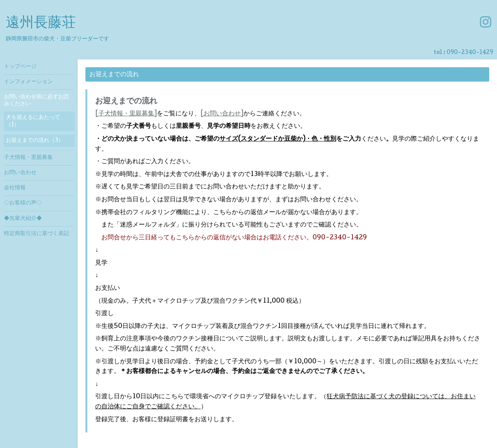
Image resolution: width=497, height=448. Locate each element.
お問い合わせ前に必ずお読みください (36, 101)
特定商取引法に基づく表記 (36, 234)
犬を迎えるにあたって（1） (33, 121)
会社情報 (15, 188)
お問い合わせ (20, 173)
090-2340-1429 (470, 53)
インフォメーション (28, 82)
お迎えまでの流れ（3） (35, 141)
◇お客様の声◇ (23, 203)
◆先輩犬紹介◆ (23, 219)
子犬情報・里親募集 (28, 158)
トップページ (20, 67)
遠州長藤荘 (41, 24)
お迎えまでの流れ (126, 102)
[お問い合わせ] (222, 114)
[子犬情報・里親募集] (126, 114)
